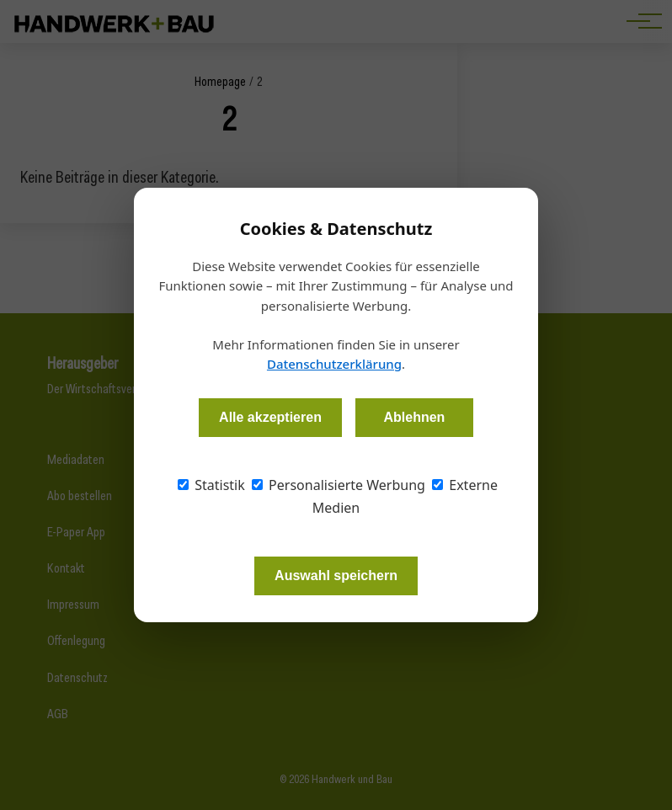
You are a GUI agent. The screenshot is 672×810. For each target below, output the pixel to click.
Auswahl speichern (336, 576)
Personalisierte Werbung (339, 485)
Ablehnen (414, 417)
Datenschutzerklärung (334, 364)
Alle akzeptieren (270, 417)
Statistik (211, 485)
